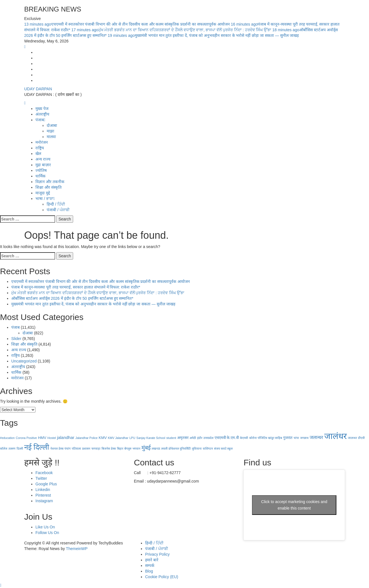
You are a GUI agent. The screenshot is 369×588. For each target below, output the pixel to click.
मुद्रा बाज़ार (43, 165)
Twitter (41, 478)
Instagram (44, 501)
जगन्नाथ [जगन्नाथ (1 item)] (304, 438)
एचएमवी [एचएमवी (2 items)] (220, 438)
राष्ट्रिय (40, 148)
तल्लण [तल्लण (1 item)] (12, 449)
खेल (38, 154)
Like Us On (45, 527)
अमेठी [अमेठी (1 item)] (193, 438)
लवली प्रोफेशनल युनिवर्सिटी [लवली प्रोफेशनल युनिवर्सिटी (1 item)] (176, 449)
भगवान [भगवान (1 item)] (136, 449)
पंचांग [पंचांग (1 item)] (67, 449)
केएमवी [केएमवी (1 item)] (244, 438)
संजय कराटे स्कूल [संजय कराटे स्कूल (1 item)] (223, 449)
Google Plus (46, 484)
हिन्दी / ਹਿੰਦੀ (56, 204)
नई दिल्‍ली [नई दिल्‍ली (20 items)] (37, 447)
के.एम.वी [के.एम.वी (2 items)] (233, 438)
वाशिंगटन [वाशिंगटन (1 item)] (208, 449)
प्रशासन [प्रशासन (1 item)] (86, 449)
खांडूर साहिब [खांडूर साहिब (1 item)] (275, 438)
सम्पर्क (150, 566)
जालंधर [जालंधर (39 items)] (336, 436)
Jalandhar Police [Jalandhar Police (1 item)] (86, 438)
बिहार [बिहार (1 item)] (120, 449)
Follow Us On (47, 533)
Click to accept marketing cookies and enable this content (294, 505)
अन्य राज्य (43, 159)
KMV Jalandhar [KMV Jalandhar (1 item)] (118, 438)
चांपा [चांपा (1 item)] (296, 438)
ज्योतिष (41, 170)
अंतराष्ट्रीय (42, 114)
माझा (50, 131)
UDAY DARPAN (38, 89)
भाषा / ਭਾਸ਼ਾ (45, 199)
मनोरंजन (42, 142)
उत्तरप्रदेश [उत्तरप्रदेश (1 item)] (208, 438)
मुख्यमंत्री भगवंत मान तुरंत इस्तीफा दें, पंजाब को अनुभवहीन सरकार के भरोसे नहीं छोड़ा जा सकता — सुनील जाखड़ (203, 35)
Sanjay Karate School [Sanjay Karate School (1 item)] (151, 438)
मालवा (51, 137)
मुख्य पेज (42, 109)
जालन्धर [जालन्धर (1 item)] (352, 438)
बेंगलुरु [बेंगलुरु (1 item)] (128, 449)
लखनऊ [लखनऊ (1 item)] (156, 449)
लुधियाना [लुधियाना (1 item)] (197, 449)
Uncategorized (24, 361)
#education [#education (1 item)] (7, 438)
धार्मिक (40, 176)
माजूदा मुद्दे (43, 193)
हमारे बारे (152, 560)
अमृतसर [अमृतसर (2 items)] (183, 438)
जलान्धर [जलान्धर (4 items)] (316, 437)
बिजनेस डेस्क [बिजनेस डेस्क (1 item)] (109, 449)
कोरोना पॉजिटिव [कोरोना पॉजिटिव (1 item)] (258, 438)
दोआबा (52, 125)
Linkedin (43, 490)
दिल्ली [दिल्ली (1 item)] (20, 449)
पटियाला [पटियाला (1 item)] (76, 449)
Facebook (44, 473)
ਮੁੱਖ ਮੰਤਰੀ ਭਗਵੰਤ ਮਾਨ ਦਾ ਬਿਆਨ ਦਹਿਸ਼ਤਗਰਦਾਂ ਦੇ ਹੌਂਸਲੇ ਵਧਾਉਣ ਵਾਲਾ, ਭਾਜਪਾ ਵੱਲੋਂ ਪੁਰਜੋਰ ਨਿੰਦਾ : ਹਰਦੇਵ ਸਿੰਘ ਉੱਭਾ (172, 30)
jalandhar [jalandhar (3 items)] (66, 437)
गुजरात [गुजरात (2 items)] (288, 438)
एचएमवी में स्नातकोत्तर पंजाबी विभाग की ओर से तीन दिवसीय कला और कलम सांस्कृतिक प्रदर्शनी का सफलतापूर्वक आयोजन (128, 24)
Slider (16, 339)
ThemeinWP (77, 549)
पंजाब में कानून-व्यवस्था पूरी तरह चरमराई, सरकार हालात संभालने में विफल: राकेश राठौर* (76, 287)
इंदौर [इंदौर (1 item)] (200, 438)
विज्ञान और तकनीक (50, 182)
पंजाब (40, 120)
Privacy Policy (157, 554)
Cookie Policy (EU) (162, 577)
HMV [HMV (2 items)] (42, 438)
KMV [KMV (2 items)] (103, 438)
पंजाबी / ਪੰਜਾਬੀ (58, 210)
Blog (149, 571)
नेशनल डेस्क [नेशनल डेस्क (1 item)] (57, 449)
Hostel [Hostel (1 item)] (52, 438)
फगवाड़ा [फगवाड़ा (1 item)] (96, 449)
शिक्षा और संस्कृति (49, 187)
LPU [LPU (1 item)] (132, 438)
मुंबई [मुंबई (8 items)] (146, 448)
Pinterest (43, 495)
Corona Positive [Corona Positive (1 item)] (26, 438)
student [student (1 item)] (171, 438)
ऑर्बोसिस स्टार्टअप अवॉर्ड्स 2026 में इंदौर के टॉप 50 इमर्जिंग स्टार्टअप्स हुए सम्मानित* (72, 298)
